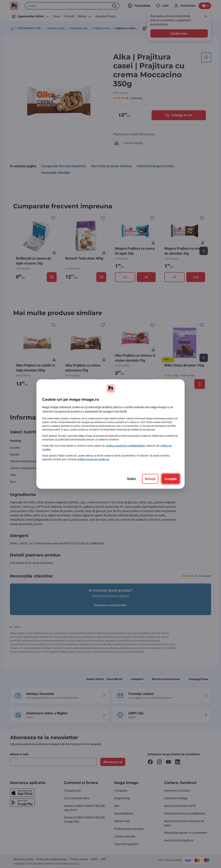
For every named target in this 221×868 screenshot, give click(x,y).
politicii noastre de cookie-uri (93, 459)
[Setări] (131, 479)
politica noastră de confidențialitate (125, 446)
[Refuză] (150, 479)
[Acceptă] (171, 479)
